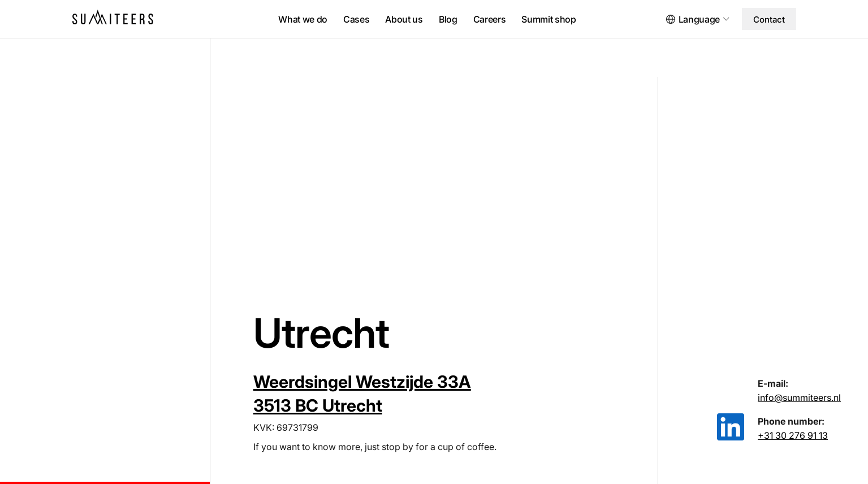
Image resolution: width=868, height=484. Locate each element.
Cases (356, 19)
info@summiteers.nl (799, 397)
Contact (769, 20)
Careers (490, 19)
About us (404, 19)
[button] (702, 19)
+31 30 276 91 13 (793, 435)
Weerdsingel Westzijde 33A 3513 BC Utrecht (362, 394)
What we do (303, 19)
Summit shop (549, 19)
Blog (448, 19)
